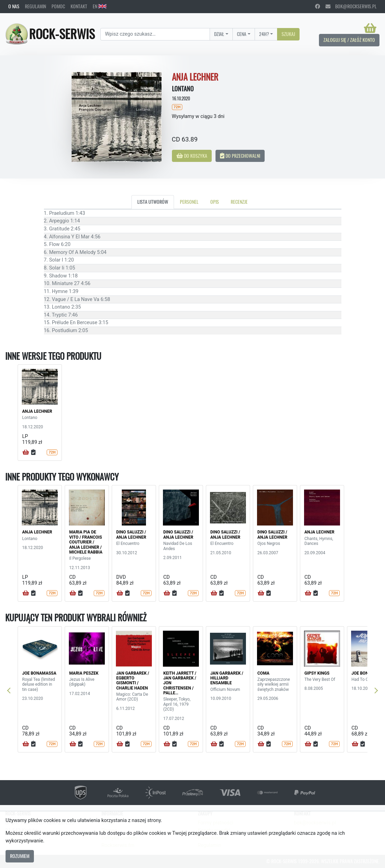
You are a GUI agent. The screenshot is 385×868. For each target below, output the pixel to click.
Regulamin (35, 6)
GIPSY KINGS (317, 673)
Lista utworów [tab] (153, 202)
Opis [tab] (215, 202)
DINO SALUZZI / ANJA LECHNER (131, 534)
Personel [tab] (189, 202)
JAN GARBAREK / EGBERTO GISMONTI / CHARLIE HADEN (133, 681)
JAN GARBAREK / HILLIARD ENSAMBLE (227, 678)
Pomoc (58, 6)
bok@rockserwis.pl (351, 6)
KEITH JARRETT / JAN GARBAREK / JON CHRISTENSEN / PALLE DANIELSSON (180, 686)
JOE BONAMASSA (39, 673)
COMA (263, 673)
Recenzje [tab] (239, 202)
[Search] (155, 34)
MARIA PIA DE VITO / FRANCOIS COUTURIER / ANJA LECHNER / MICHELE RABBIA (86, 542)
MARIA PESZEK (84, 673)
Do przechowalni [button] (240, 156)
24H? (264, 34)
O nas (14, 6)
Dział (219, 34)
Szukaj (288, 34)
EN (100, 6)
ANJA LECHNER (37, 411)
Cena (242, 34)
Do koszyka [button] (192, 156)
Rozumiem (20, 856)
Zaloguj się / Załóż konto (349, 40)
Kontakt (79, 6)
